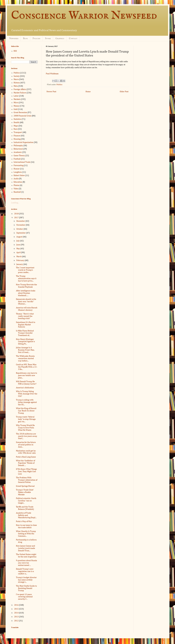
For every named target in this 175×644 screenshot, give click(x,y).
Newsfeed (14, 39)
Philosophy (18, 146)
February (21, 260)
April (19, 253)
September (21, 233)
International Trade (22, 162)
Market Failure (20, 93)
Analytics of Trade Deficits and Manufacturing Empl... (26, 515)
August (20, 237)
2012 (17, 621)
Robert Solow (19, 175)
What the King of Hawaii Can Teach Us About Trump (26, 411)
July (18, 241)
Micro (16, 103)
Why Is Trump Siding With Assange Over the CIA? (27, 394)
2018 (17, 214)
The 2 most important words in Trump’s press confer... (25, 270)
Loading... (15, 203)
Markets (17, 99)
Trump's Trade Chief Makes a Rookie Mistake (25, 492)
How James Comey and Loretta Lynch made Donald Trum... (25, 548)
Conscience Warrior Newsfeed (84, 16)
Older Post (124, 92)
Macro (16, 79)
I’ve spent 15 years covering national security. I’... (24, 597)
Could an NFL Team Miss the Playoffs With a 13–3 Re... (27, 367)
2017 (17, 218)
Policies (36, 39)
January (20, 264)
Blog (25, 39)
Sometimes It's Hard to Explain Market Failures (26, 325)
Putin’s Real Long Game (26, 457)
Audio (16, 179)
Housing (17, 139)
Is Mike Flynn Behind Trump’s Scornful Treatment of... (25, 333)
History (17, 83)
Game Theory (19, 156)
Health (16, 123)
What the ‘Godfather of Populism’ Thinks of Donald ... (25, 463)
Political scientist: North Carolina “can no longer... (26, 501)
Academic (18, 152)
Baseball (17, 192)
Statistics (17, 119)
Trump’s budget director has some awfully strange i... (26, 580)
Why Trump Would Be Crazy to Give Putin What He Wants (25, 428)
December (21, 221)
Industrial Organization (23, 142)
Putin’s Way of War (24, 521)
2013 (17, 617)
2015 (17, 609)
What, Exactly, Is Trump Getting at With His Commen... (26, 534)
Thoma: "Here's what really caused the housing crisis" (25, 316)
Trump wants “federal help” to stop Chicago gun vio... (26, 419)
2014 (17, 613)
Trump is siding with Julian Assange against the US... (26, 402)
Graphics (60, 39)
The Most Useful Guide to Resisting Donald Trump (26, 588)
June (18, 245)
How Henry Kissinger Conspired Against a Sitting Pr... (25, 342)
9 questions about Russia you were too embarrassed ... (26, 563)
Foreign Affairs (20, 89)
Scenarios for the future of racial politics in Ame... (26, 445)
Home (88, 92)
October (20, 229)
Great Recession (20, 113)
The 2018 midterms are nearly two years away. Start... (27, 436)
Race (16, 129)
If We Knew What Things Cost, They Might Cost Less (26, 472)
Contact (73, 39)
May (18, 249)
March (19, 257)
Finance (17, 136)
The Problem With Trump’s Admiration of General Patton (27, 480)
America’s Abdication (25, 388)
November (21, 225)
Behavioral (18, 149)
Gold (16, 109)
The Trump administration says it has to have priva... (26, 279)
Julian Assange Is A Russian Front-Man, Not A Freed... (25, 350)
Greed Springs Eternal (25, 486)
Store (48, 39)
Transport (18, 132)
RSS (15, 51)
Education (18, 182)
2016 (17, 605)
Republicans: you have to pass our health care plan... (26, 375)
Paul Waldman (52, 74)
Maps (16, 126)
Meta (16, 86)
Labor (16, 96)
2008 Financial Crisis (22, 116)
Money (16, 106)
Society (17, 76)
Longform (18, 172)
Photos (16, 185)
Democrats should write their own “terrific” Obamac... (26, 302)
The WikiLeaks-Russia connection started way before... (25, 359)
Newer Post (51, 92)
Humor (17, 169)
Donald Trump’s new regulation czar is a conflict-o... (25, 571)
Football (17, 159)
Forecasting (19, 165)
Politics (59, 85)
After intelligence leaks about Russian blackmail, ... (26, 293)
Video (16, 189)
